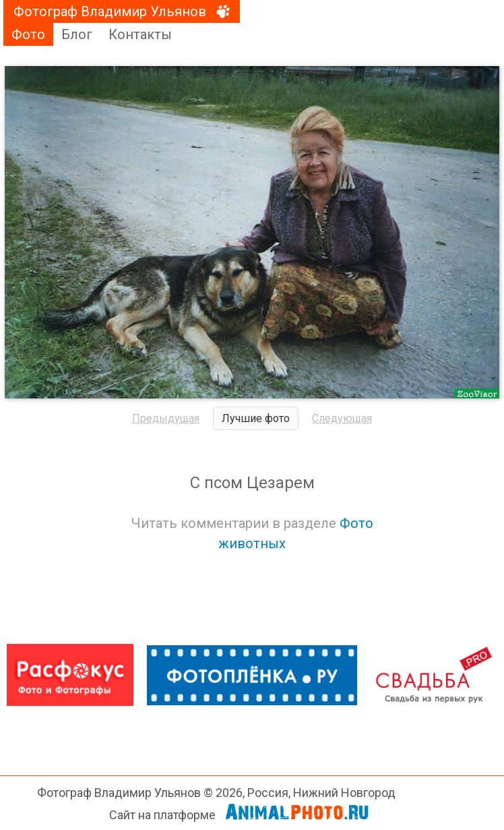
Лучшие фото (256, 418)
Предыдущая (166, 418)
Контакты (140, 34)
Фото (28, 34)
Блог (77, 34)
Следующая (342, 418)
